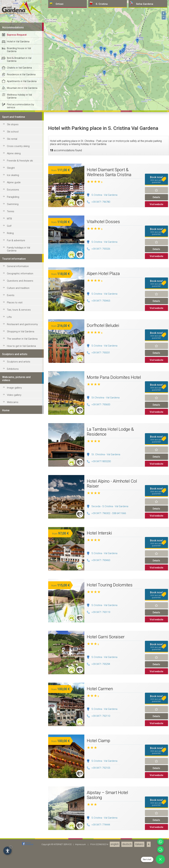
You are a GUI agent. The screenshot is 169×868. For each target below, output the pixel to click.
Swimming (13, 786)
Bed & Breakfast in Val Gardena (19, 642)
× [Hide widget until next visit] (11, 847)
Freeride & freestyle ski (20, 743)
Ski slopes (13, 707)
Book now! (157, 762)
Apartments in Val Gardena (22, 664)
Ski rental (12, 721)
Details (156, 780)
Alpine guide (14, 765)
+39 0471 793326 (98, 831)
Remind (157, 772)
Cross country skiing (18, 728)
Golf (9, 808)
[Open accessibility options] (7, 851)
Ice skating (13, 757)
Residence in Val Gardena (21, 657)
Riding (10, 815)
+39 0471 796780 (98, 784)
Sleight (11, 750)
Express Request (17, 617)
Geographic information (20, 856)
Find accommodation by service (20, 688)
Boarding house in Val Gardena (19, 632)
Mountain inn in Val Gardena (22, 670)
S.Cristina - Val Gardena (104, 777)
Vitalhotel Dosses (103, 804)
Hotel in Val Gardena (18, 624)
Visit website (156, 787)
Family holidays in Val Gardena (18, 831)
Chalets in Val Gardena (19, 650)
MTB (9, 801)
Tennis (11, 794)
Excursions (13, 772)
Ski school (13, 714)
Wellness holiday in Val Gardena (19, 679)
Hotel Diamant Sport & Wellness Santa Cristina (109, 754)
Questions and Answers (20, 863)
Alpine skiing (14, 736)
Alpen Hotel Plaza (103, 856)
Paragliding (13, 779)
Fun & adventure (16, 823)
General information (18, 849)
